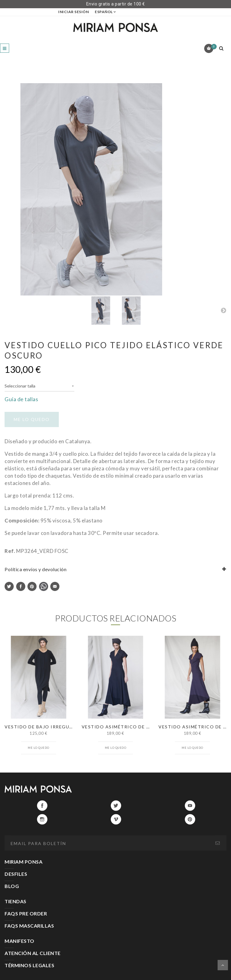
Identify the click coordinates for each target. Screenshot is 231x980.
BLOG (12, 886)
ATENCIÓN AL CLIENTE (33, 953)
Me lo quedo (39, 748)
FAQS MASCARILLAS (29, 926)
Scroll (223, 965)
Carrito (213, 47)
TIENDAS (16, 901)
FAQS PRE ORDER (26, 913)
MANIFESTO (20, 941)
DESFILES (16, 874)
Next (223, 310)
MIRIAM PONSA (23, 862)
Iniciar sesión (73, 12)
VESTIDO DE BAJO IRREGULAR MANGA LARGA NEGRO (70, 727)
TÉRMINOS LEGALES (29, 965)
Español (104, 12)
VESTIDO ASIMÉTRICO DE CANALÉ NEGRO (133, 727)
